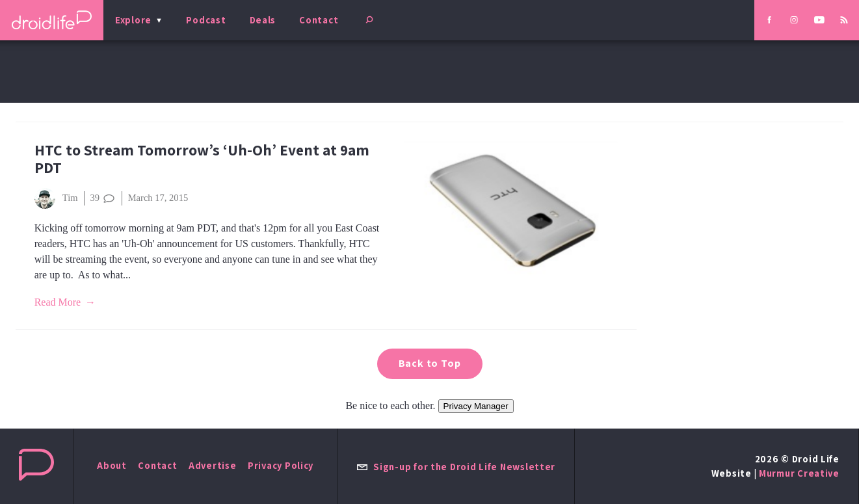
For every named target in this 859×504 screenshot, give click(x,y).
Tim (56, 198)
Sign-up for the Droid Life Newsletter (456, 467)
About (112, 465)
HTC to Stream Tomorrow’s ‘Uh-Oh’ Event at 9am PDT (202, 159)
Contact (319, 20)
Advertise (213, 465)
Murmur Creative (799, 473)
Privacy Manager (476, 406)
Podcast (206, 20)
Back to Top (430, 363)
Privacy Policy (281, 465)
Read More (58, 302)
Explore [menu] (133, 20)
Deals (263, 20)
